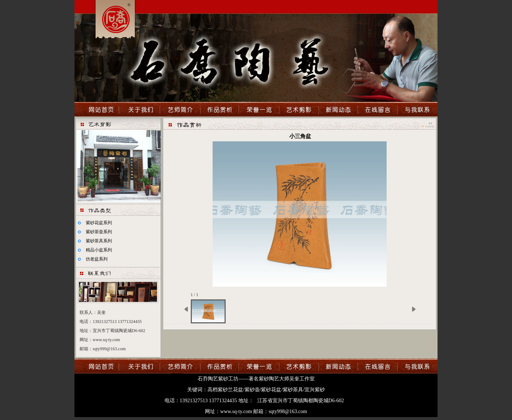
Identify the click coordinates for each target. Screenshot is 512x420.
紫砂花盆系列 (99, 223)
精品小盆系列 (99, 250)
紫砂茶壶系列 (99, 232)
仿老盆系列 (97, 259)
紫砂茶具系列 (99, 241)
